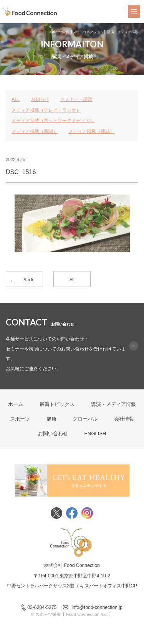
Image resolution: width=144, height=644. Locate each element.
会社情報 (124, 419)
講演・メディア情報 (113, 404)
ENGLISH (95, 434)
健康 (51, 419)
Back (28, 279)
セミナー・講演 (76, 99)
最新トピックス (57, 404)
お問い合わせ (53, 434)
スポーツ (20, 419)
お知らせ (40, 99)
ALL (16, 99)
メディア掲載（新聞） (35, 131)
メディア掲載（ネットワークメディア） (53, 121)
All (72, 279)
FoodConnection (30, 12)
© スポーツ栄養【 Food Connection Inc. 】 (72, 614)
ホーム (16, 404)
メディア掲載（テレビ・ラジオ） (46, 110)
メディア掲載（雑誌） (91, 131)
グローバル (85, 419)
